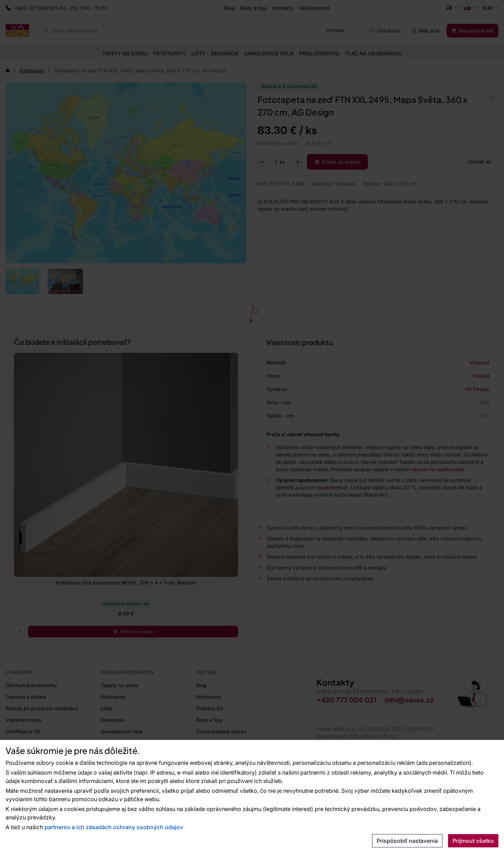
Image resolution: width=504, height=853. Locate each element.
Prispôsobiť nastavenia (407, 841)
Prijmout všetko (473, 841)
